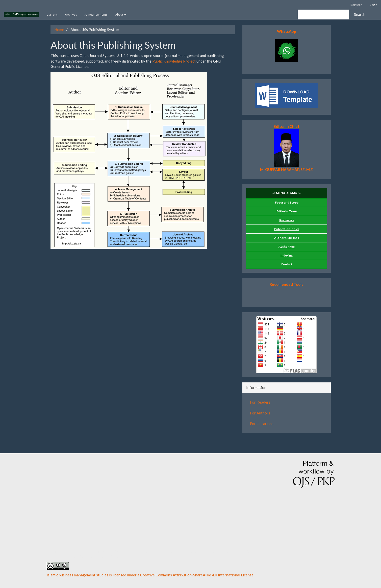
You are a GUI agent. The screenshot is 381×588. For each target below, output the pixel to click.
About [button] (121, 15)
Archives (71, 15)
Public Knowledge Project (174, 61)
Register (356, 5)
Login (374, 5)
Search (360, 14)
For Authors (260, 413)
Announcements (96, 15)
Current (52, 15)
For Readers (260, 402)
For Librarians (262, 424)
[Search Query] (323, 15)
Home (59, 30)
